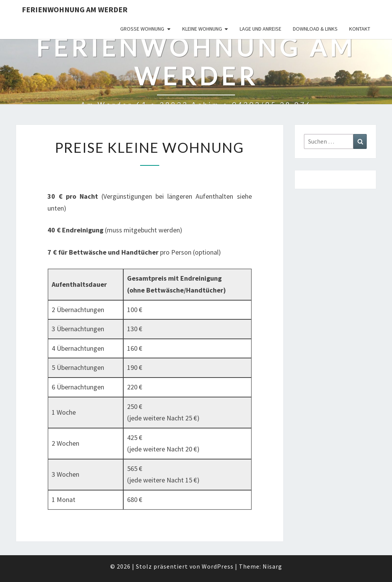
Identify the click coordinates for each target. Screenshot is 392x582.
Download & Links (315, 29)
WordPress (218, 566)
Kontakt (360, 29)
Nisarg (272, 566)
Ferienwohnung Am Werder (75, 9)
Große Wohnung (142, 29)
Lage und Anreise (261, 29)
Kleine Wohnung (202, 29)
